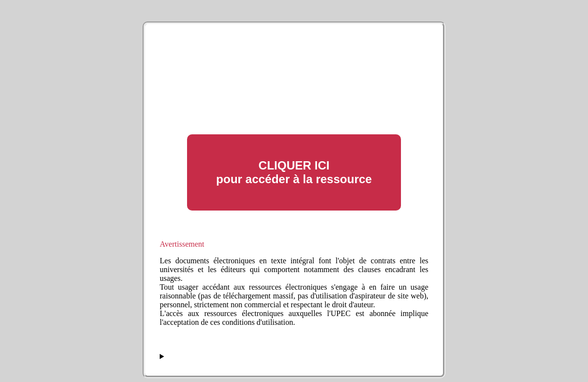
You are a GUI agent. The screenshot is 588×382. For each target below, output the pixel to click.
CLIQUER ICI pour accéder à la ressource (294, 172)
